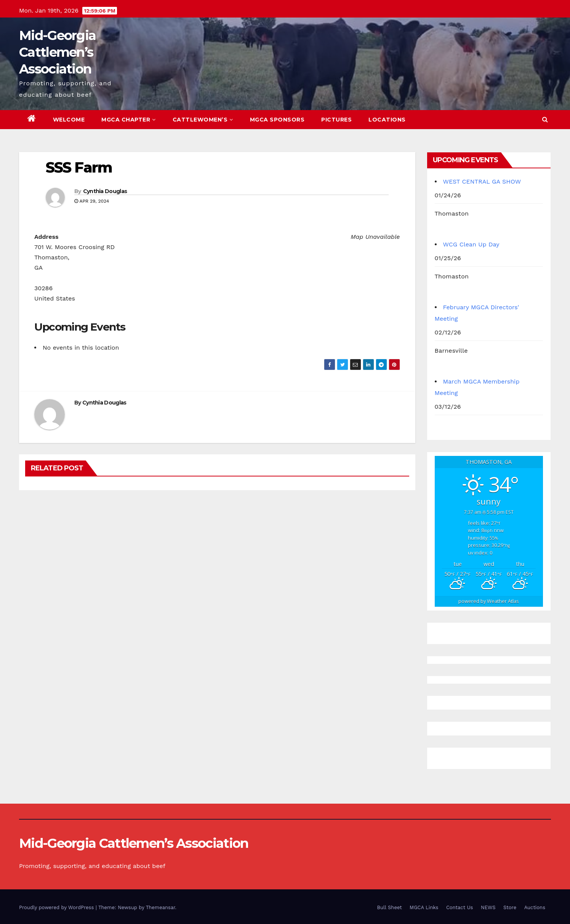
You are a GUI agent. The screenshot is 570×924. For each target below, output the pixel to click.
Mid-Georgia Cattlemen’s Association (57, 52)
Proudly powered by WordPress (57, 907)
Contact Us (460, 907)
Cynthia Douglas (105, 191)
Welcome (69, 120)
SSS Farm (79, 167)
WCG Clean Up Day (471, 244)
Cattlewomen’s (203, 120)
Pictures (336, 120)
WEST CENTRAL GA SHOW (482, 181)
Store (510, 907)
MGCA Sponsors (277, 120)
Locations (387, 120)
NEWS (488, 907)
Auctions (535, 907)
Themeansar (161, 907)
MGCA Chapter (129, 120)
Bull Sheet (390, 907)
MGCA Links (424, 907)
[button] (545, 119)
